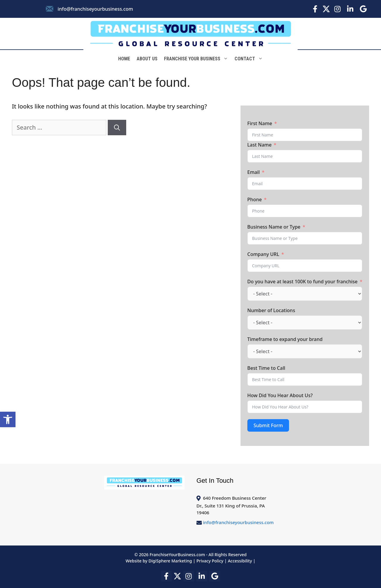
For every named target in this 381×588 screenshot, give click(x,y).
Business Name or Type (274, 227)
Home (124, 59)
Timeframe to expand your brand (285, 339)
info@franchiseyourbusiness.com (95, 9)
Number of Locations (271, 310)
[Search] (117, 128)
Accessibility (240, 561)
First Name (260, 123)
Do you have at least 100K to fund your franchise (303, 282)
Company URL (263, 254)
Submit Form (268, 425)
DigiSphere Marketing (171, 561)
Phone (255, 199)
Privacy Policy (210, 561)
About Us (147, 59)
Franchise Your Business (198, 59)
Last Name (260, 145)
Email (254, 172)
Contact (250, 59)
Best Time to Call (266, 368)
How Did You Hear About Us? (280, 395)
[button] (8, 419)
